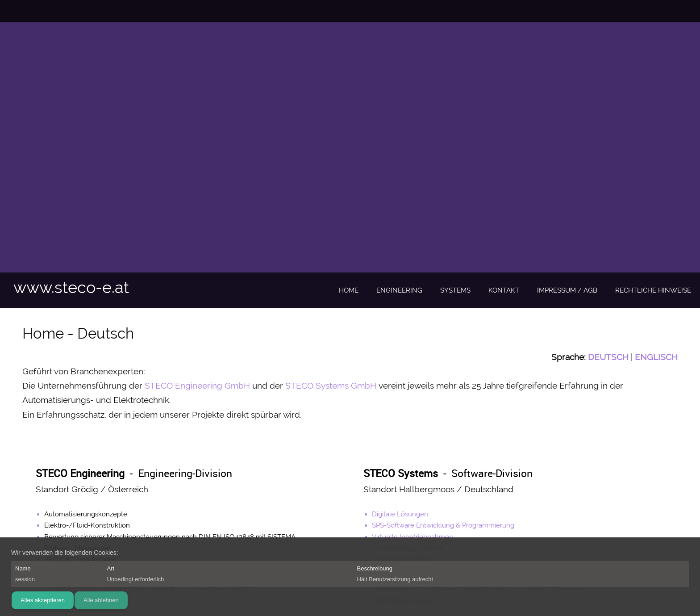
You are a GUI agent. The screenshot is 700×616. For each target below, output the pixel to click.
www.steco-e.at (71, 287)
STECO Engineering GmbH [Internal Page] (197, 386)
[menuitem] (349, 291)
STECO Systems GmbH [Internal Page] (331, 386)
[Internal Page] (608, 357)
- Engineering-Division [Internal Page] (134, 473)
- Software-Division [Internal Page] (448, 473)
